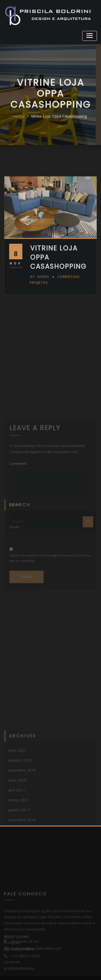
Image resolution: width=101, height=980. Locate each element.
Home (21, 122)
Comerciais (67, 294)
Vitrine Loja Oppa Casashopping (58, 122)
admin (39, 294)
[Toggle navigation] (90, 35)
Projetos (38, 299)
